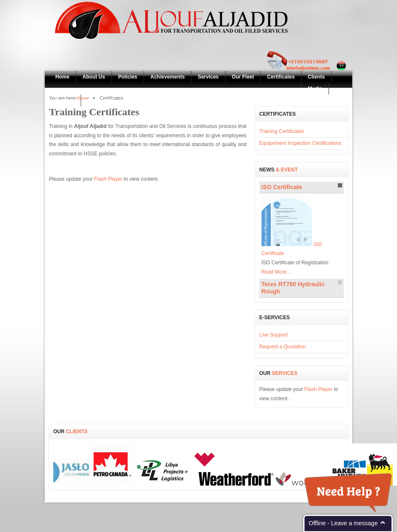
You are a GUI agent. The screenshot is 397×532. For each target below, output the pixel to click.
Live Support (273, 335)
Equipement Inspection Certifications (300, 143)
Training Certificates (282, 131)
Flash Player (108, 179)
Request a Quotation (283, 347)
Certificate (282, 187)
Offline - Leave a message (343, 523)
